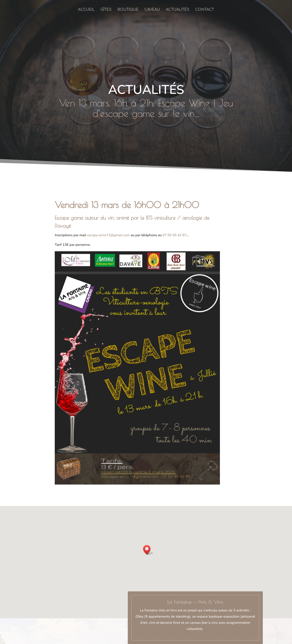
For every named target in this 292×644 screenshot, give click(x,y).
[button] (148, 550)
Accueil (86, 10)
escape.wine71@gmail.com (108, 235)
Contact (205, 10)
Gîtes (106, 10)
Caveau (152, 10)
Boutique (128, 10)
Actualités (178, 10)
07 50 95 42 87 (175, 235)
